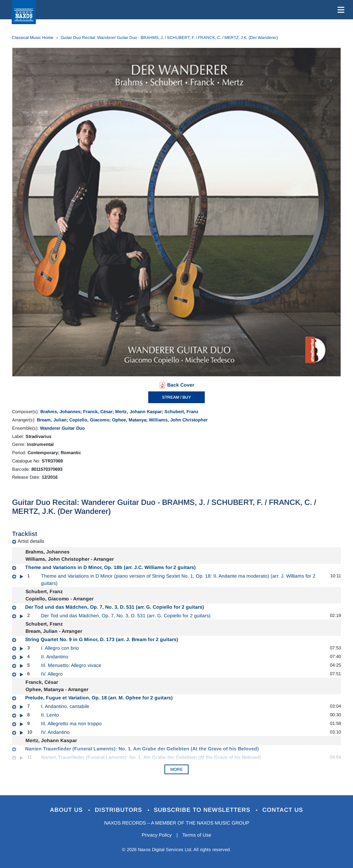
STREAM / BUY (176, 397)
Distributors (119, 810)
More (176, 769)
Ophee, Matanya (129, 420)
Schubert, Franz (181, 412)
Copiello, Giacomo (89, 420)
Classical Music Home (33, 38)
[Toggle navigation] (340, 10)
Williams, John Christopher (178, 420)
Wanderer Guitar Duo (62, 428)
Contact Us (283, 810)
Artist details (31, 541)
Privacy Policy (157, 835)
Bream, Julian (52, 420)
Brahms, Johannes (60, 412)
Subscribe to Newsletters (203, 810)
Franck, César (98, 412)
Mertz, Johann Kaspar (138, 412)
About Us (67, 810)
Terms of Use (197, 835)
